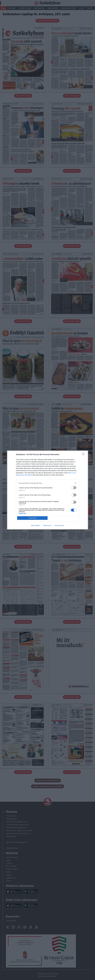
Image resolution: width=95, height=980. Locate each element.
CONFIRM (32, 518)
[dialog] (48, 490)
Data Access (47, 525)
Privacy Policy (59, 525)
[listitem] (48, 483)
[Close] (84, 455)
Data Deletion (36, 525)
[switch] (74, 488)
